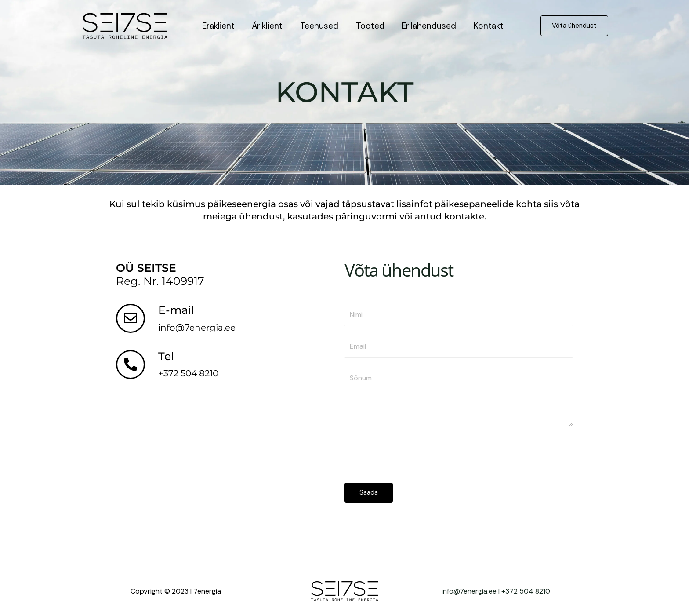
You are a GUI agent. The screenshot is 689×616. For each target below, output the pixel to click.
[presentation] (411, 452)
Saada (369, 492)
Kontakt (485, 26)
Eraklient (218, 26)
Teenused (317, 26)
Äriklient (266, 26)
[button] (574, 26)
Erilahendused (426, 26)
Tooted (368, 26)
